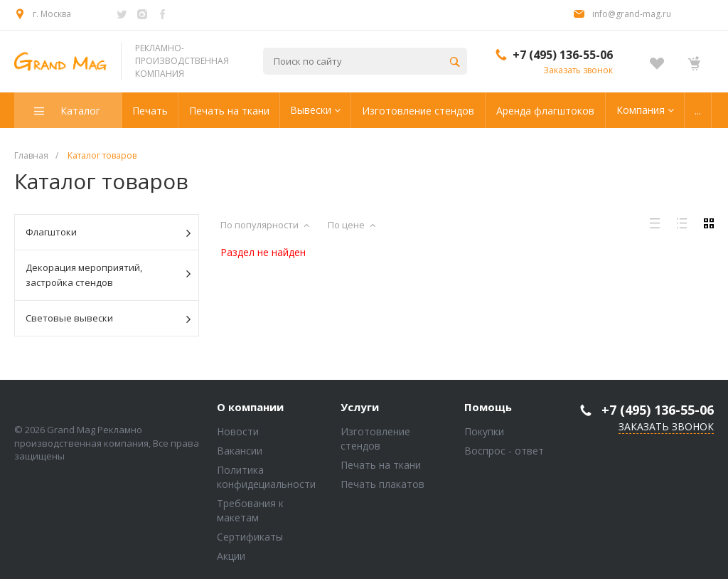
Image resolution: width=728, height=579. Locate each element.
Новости (238, 431)
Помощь (488, 408)
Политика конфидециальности (266, 477)
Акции (231, 556)
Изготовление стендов (375, 439)
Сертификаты (250, 537)
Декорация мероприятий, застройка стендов (108, 275)
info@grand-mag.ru (632, 14)
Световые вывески (108, 319)
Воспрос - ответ (504, 451)
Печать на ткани (381, 465)
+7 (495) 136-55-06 (563, 55)
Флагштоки (108, 233)
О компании (250, 408)
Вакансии (240, 451)
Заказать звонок (578, 70)
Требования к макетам (250, 510)
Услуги (360, 408)
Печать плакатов (382, 484)
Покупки (484, 431)
